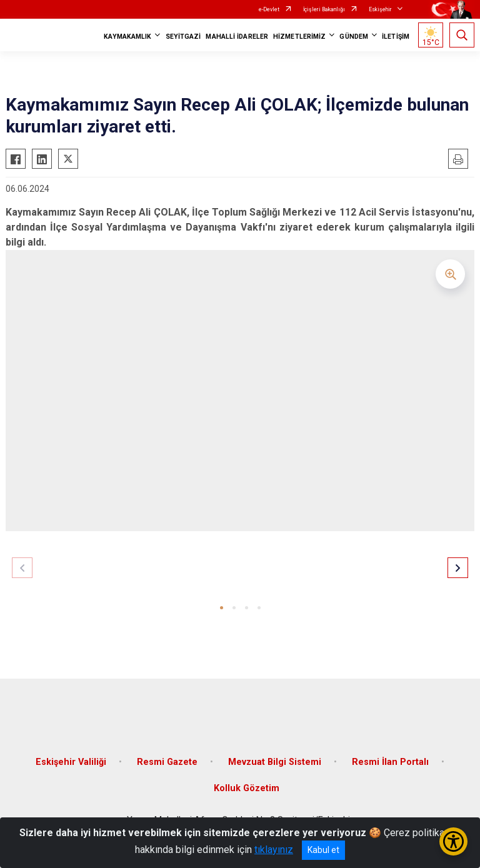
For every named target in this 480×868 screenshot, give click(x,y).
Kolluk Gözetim (247, 788)
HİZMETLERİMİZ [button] (299, 37)
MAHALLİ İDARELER (237, 37)
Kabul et (323, 850)
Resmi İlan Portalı (390, 762)
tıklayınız (274, 850)
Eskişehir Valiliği (71, 762)
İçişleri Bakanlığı (324, 9)
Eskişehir (380, 9)
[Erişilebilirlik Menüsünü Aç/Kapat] (453, 841)
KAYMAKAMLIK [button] (127, 37)
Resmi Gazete (167, 762)
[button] (222, 608)
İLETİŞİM (396, 37)
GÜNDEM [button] (354, 37)
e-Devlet (269, 9)
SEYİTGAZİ (183, 37)
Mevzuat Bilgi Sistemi (275, 762)
